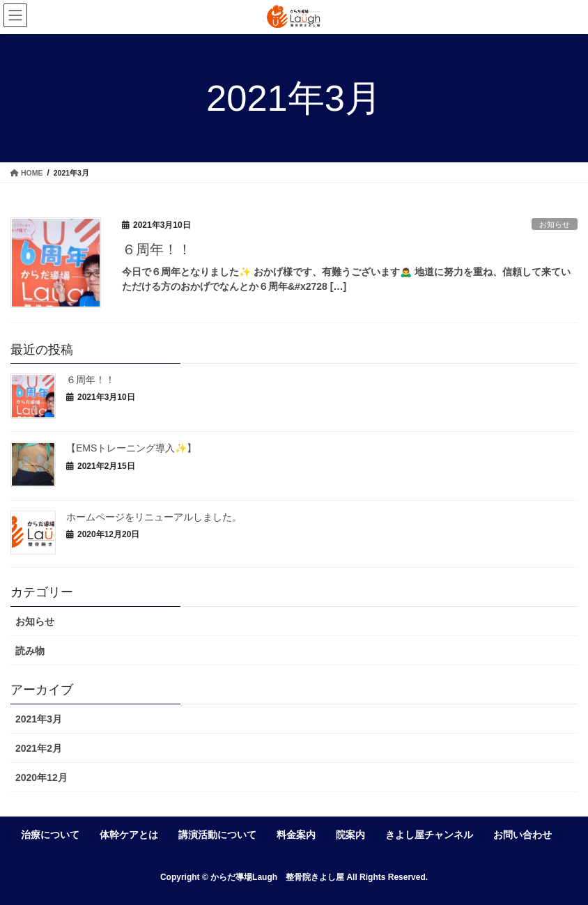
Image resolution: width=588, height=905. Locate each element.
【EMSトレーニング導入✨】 (131, 448)
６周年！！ (157, 249)
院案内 (350, 835)
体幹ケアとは (129, 835)
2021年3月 (39, 719)
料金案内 (296, 835)
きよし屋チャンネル (429, 835)
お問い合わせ (523, 835)
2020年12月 (41, 778)
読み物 (30, 651)
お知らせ (555, 224)
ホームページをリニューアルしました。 (154, 517)
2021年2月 (39, 748)
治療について (50, 835)
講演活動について (217, 835)
